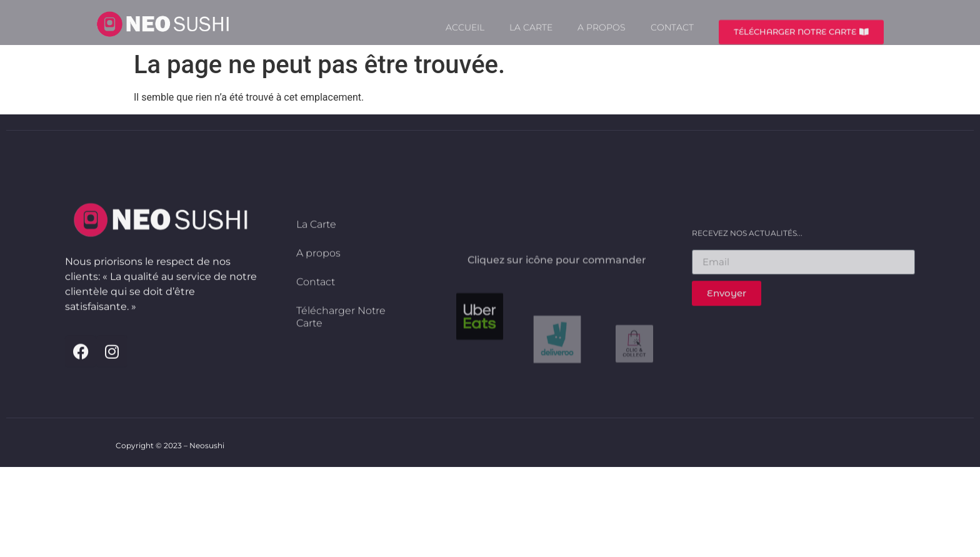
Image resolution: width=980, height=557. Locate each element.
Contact (672, 34)
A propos (602, 34)
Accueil (465, 34)
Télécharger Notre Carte (341, 345)
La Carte (531, 34)
